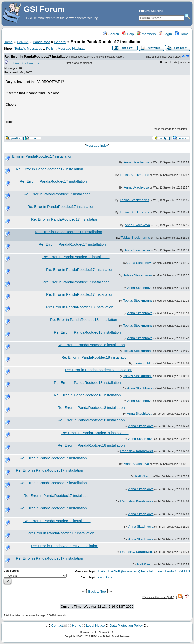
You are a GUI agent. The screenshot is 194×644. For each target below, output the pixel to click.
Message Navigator (72, 49)
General (60, 42)
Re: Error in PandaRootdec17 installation (37, 56)
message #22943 (115, 57)
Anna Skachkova (136, 162)
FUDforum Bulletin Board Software (110, 637)
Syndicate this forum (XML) (159, 597)
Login (165, 34)
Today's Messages (28, 49)
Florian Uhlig (143, 363)
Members (146, 34)
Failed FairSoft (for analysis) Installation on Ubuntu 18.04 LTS (144, 571)
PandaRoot (41, 42)
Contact (57, 625)
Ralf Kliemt (143, 476)
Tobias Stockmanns (25, 63)
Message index (97, 145)
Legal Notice (95, 625)
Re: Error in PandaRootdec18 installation (80, 307)
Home (182, 34)
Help (128, 34)
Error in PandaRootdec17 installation (42, 156)
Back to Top (97, 591)
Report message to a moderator (171, 129)
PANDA (23, 42)
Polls (50, 49)
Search (111, 34)
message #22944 (81, 57)
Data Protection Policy (126, 625)
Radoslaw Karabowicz (137, 451)
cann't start (106, 577)
